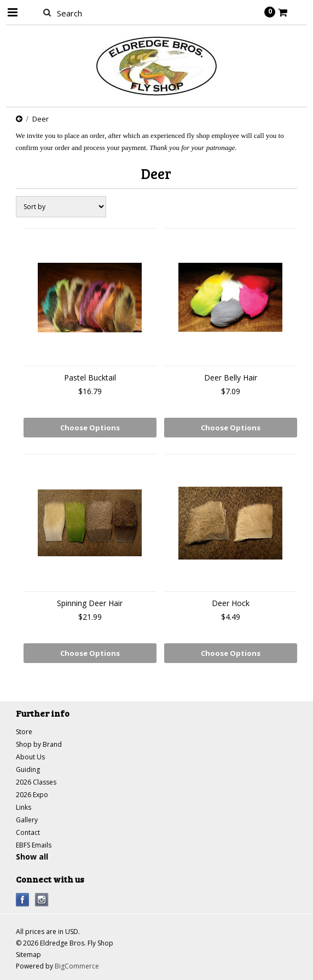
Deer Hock (231, 603)
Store (24, 732)
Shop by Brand (39, 744)
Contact (28, 832)
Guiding (28, 769)
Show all (32, 857)
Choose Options (90, 428)
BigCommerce (77, 966)
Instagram (42, 900)
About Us (30, 757)
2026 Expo (32, 795)
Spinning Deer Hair (90, 603)
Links (24, 807)
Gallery (27, 820)
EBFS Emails (34, 845)
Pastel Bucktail (90, 377)
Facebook (23, 900)
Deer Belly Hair (231, 377)
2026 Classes (36, 782)
